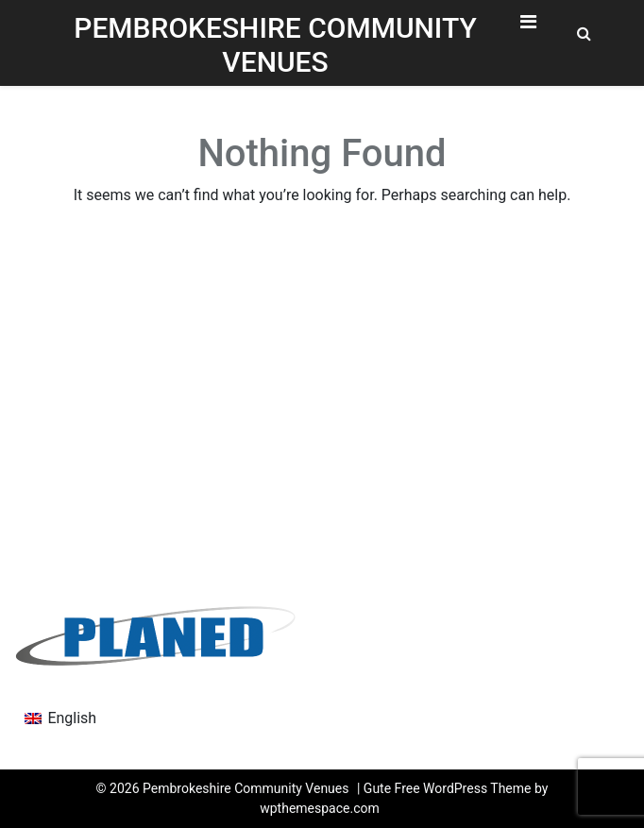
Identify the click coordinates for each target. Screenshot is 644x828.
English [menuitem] (72, 718)
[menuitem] (60, 718)
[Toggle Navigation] (528, 26)
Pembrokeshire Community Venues (275, 45)
